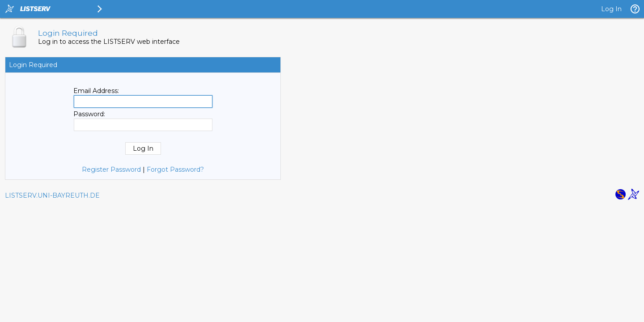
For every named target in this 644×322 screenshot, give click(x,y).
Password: (89, 114)
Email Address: (96, 91)
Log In (611, 9)
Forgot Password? (175, 169)
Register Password (111, 169)
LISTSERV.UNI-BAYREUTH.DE (52, 195)
